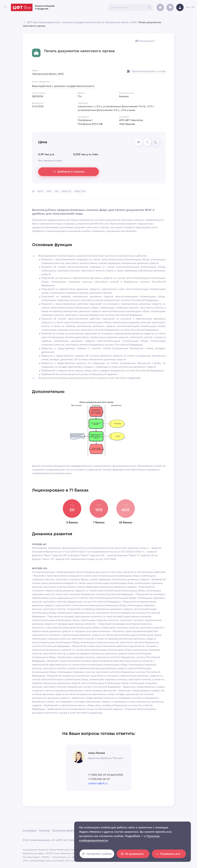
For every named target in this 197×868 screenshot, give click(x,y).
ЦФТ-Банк (33, 22)
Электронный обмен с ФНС (121, 22)
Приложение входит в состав (149, 71)
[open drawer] (6, 7)
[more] (53, 82)
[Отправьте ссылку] (147, 142)
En (193, 7)
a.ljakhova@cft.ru (98, 783)
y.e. (188, 7)
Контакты (44, 830)
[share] (139, 142)
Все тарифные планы (50, 161)
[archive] (160, 7)
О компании (30, 830)
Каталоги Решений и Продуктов (45, 7)
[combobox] (130, 7)
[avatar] (180, 7)
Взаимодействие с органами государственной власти (71, 22)
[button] (40, 191)
